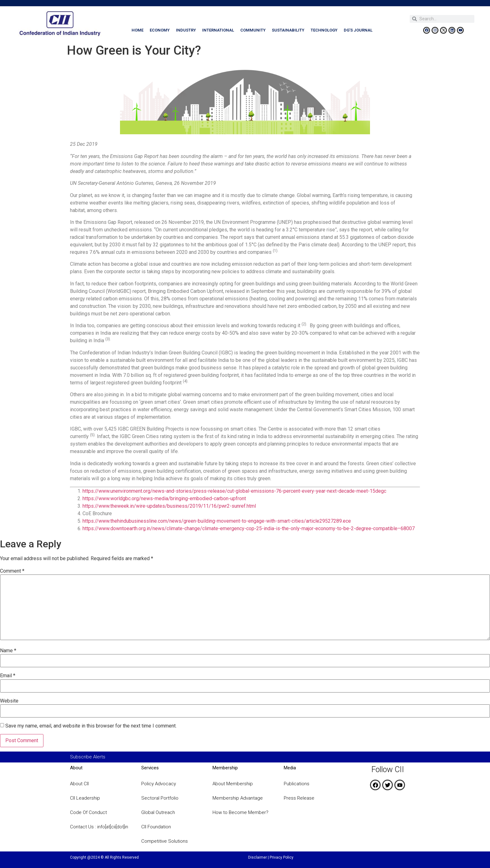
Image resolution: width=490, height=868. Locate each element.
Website (9, 701)
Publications (297, 784)
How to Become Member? (240, 812)
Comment (12, 571)
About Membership (233, 784)
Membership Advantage (238, 798)
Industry (186, 30)
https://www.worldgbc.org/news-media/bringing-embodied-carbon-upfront (164, 498)
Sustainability (288, 30)
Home (137, 30)
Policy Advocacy (159, 784)
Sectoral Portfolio (160, 798)
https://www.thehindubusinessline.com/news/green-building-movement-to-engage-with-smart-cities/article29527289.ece (217, 521)
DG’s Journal (358, 30)
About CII (79, 784)
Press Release (299, 798)
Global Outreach (158, 812)
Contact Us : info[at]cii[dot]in (99, 827)
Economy (160, 30)
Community (253, 30)
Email (8, 676)
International (218, 30)
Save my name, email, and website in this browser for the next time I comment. (91, 726)
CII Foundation (156, 827)
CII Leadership (85, 798)
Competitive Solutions (165, 841)
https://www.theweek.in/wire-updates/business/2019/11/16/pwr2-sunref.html (169, 506)
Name (8, 651)
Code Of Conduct (88, 812)
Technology (324, 30)
